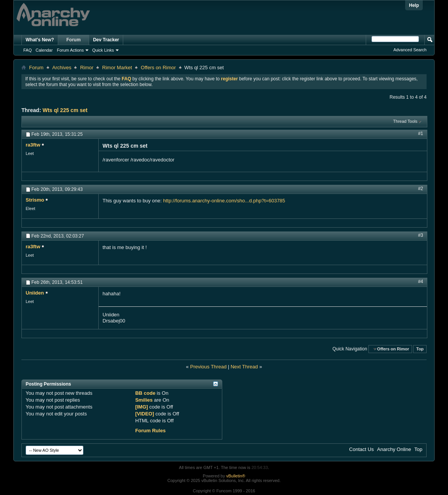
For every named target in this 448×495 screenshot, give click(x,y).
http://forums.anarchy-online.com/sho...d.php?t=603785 (224, 201)
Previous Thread (208, 367)
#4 (421, 282)
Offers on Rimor (158, 68)
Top (420, 349)
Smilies (144, 400)
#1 (421, 134)
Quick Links (103, 50)
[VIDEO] (144, 414)
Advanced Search (410, 50)
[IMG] (141, 407)
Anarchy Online (394, 449)
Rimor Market (117, 68)
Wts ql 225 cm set (65, 110)
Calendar (44, 50)
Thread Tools (405, 121)
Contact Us (362, 449)
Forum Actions (70, 50)
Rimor (87, 68)
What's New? (40, 40)
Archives (62, 68)
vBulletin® (236, 476)
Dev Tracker (106, 40)
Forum (74, 40)
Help (414, 5)
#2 (421, 189)
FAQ (28, 50)
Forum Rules (150, 431)
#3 (421, 235)
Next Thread (244, 367)
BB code (145, 393)
